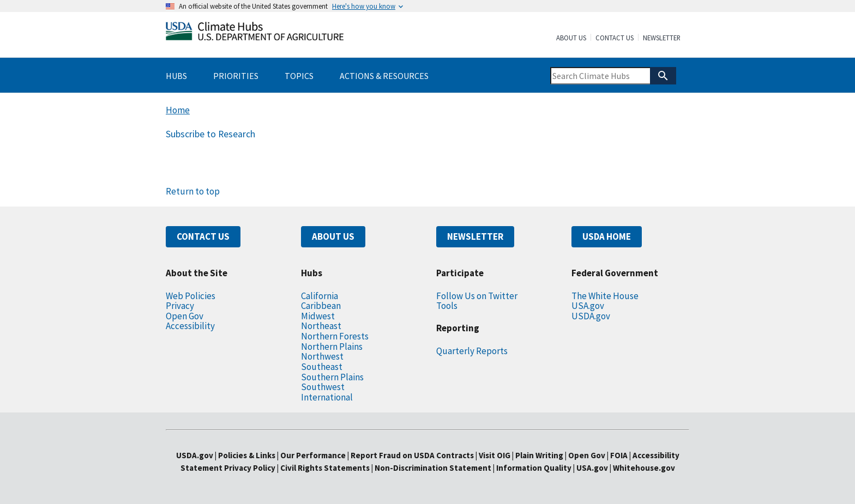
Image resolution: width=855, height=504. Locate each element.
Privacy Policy (250, 468)
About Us (571, 38)
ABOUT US (333, 236)
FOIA (619, 455)
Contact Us (615, 38)
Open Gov (185, 316)
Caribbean (321, 306)
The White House (605, 296)
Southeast (322, 367)
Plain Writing (540, 455)
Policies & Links (247, 455)
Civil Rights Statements (326, 468)
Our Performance (313, 455)
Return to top (193, 191)
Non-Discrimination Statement (433, 468)
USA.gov (588, 306)
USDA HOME (607, 236)
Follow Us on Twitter (477, 296)
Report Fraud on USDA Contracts (412, 455)
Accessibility (190, 326)
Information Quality (534, 468)
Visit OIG (495, 455)
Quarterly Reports (472, 351)
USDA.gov (591, 316)
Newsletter (662, 38)
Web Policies (191, 296)
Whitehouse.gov (644, 468)
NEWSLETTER (475, 236)
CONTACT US (203, 236)
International (327, 397)
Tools (447, 306)
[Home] (255, 34)
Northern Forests (335, 336)
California (320, 296)
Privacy (180, 306)
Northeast (321, 326)
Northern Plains (332, 347)
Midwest (318, 316)
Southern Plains (332, 377)
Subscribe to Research (210, 134)
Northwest (322, 356)
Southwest (323, 387)
